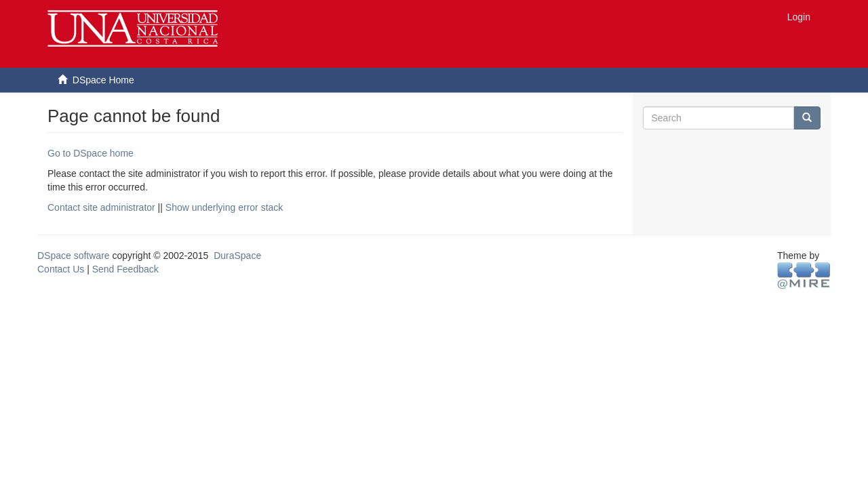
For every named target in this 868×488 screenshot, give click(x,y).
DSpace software (74, 256)
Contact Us (61, 269)
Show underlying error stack (224, 207)
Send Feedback (125, 269)
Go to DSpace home (91, 153)
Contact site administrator (101, 207)
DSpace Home (103, 80)
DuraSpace (237, 256)
